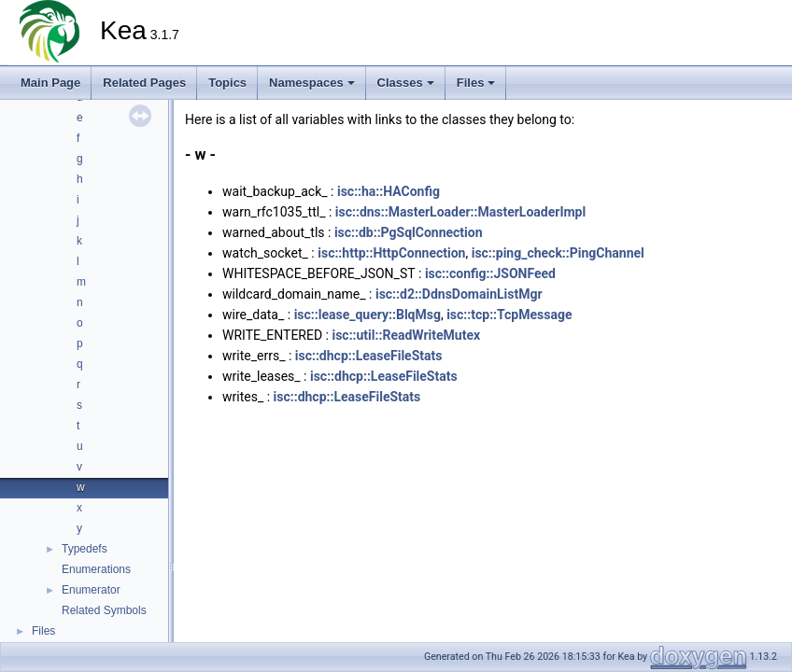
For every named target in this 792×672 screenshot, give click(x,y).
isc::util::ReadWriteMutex (406, 335)
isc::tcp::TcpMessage (509, 315)
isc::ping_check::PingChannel (558, 253)
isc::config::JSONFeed (490, 273)
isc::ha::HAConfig (389, 191)
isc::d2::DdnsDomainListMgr (459, 294)
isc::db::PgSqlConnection (409, 232)
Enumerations (96, 569)
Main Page (50, 83)
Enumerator (91, 590)
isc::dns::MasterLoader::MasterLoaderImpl (460, 212)
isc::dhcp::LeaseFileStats (369, 356)
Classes (406, 83)
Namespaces (312, 83)
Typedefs (85, 549)
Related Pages (144, 83)
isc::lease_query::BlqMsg (368, 315)
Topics (227, 83)
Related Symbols (104, 610)
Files (476, 83)
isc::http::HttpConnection (391, 253)
